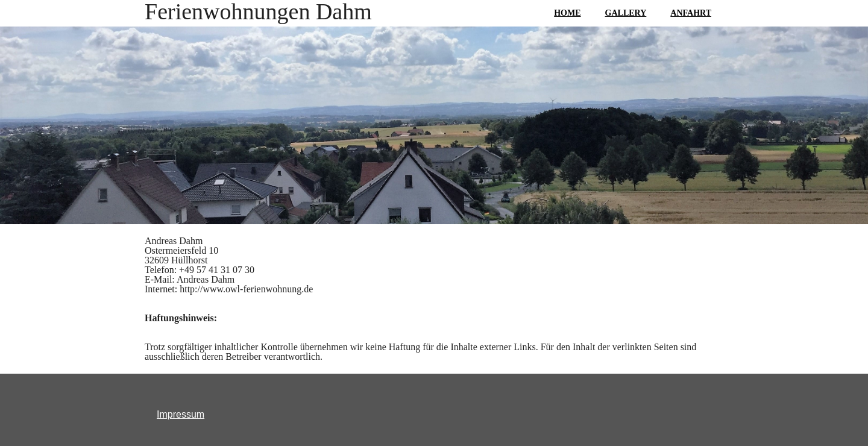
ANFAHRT (691, 13)
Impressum (181, 414)
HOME (567, 13)
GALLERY (626, 13)
